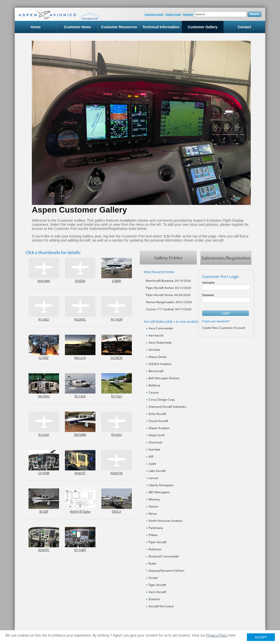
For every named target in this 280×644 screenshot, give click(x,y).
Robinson (155, 549)
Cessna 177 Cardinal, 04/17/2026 (169, 309)
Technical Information (161, 27)
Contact (244, 27)
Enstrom (154, 599)
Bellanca (154, 385)
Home (36, 27)
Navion (153, 506)
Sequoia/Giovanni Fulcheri (166, 570)
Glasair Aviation (159, 428)
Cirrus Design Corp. (162, 399)
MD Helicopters (159, 492)
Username (208, 283)
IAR (151, 456)
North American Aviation (166, 521)
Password (208, 295)
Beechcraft (156, 371)
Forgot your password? (216, 321)
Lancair (153, 478)
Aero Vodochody (160, 342)
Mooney (154, 499)
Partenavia (156, 528)
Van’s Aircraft (157, 592)
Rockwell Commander (164, 556)
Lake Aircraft (157, 471)
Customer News (77, 27)
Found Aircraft (158, 421)
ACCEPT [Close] (261, 637)
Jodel (152, 464)
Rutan (153, 563)
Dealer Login (173, 14)
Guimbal (154, 449)
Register (188, 14)
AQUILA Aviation (160, 364)
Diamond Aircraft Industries (167, 407)
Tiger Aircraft (157, 585)
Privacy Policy (217, 635)
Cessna (153, 392)
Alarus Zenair (158, 357)
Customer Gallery (203, 27)
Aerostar (154, 349)
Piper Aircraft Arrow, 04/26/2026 (168, 295)
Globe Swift (157, 435)
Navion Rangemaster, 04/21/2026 (169, 302)
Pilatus (153, 535)
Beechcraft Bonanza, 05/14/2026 (168, 281)
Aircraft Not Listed (161, 606)
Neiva (153, 513)
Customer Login (154, 14)
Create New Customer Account (224, 328)
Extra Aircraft (157, 414)
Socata (153, 578)
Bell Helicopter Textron (164, 378)
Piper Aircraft (158, 542)
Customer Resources (119, 27)
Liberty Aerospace (161, 485)
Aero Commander (161, 328)
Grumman (156, 442)
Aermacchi (156, 335)
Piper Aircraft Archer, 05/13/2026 (169, 288)
